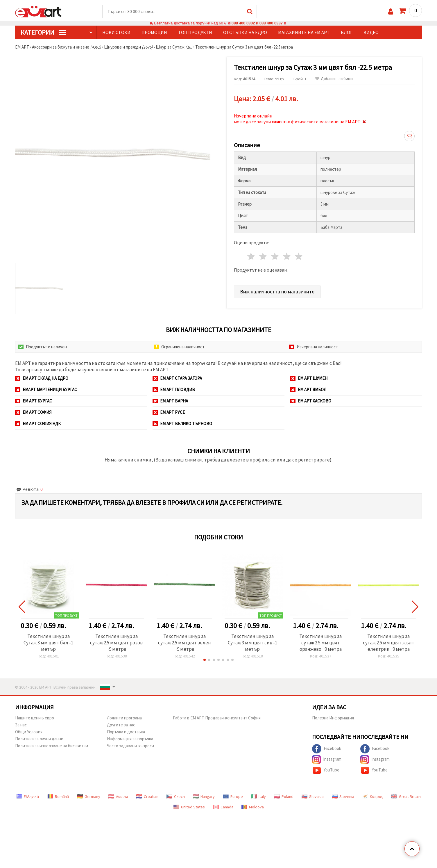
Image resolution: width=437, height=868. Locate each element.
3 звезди (275, 256)
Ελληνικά (28, 796)
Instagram (327, 760)
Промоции (154, 32)
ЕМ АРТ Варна (170, 401)
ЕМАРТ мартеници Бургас (46, 390)
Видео (371, 32)
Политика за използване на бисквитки (52, 746)
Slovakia (313, 796)
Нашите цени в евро (35, 718)
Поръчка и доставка (126, 732)
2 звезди (263, 256)
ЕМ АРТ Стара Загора (177, 378)
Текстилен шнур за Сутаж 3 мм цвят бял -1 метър (48, 643)
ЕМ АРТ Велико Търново (182, 424)
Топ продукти (195, 32)
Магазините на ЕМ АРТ (304, 32)
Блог (347, 32)
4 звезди (287, 256)
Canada (223, 807)
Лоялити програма (124, 718)
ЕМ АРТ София (33, 412)
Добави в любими (334, 79)
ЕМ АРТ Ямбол (308, 390)
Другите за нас (121, 725)
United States (189, 807)
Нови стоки (116, 32)
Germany (89, 796)
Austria (118, 796)
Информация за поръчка (130, 739)
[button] (205, 660)
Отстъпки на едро (245, 32)
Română (58, 796)
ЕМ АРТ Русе (169, 412)
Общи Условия (29, 732)
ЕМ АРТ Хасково (311, 401)
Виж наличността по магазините (277, 292)
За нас (21, 725)
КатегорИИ (43, 32)
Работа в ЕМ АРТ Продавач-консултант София (217, 718)
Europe (233, 796)
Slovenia (343, 796)
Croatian (147, 796)
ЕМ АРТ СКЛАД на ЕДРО (42, 378)
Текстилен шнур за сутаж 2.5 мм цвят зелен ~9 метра (185, 643)
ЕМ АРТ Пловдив (174, 390)
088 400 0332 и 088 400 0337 (257, 23)
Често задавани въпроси (130, 746)
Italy (258, 796)
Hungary (204, 796)
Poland (284, 796)
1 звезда (251, 256)
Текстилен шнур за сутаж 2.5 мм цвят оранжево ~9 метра (320, 643)
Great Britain (406, 796)
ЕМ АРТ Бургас (34, 401)
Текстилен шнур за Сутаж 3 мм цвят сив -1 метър (252, 643)
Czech (176, 796)
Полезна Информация (333, 718)
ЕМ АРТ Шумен (309, 378)
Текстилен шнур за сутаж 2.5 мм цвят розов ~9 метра (116, 643)
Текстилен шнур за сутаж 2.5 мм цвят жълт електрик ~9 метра (389, 643)
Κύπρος (373, 796)
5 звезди (299, 256)
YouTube (326, 770)
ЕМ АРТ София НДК (38, 424)
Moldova (253, 807)
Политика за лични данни (39, 739)
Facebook (327, 749)
